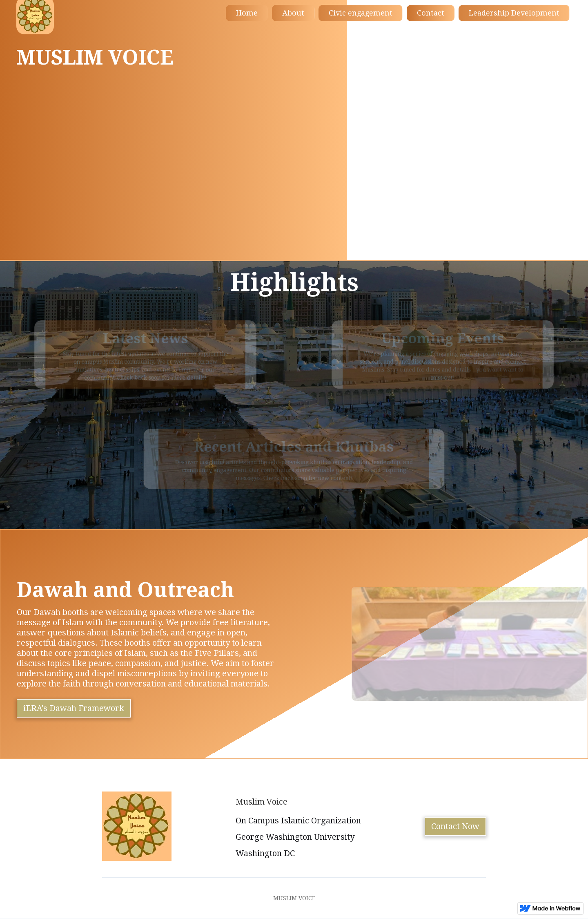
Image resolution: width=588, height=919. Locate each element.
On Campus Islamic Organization (298, 821)
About (293, 13)
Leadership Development (514, 13)
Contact (431, 13)
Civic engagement (361, 13)
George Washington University (295, 837)
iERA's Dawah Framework (74, 708)
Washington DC (265, 853)
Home (247, 13)
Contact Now (455, 826)
